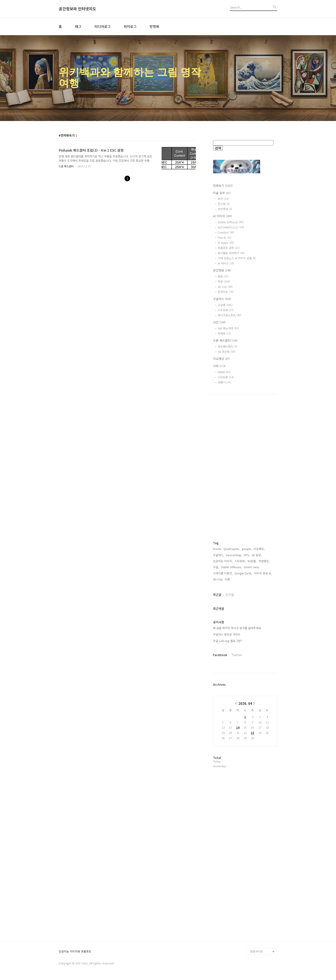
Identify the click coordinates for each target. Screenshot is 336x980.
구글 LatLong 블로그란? (227, 641)
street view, (252, 567)
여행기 (224, 382)
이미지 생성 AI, (263, 573)
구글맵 (225, 305)
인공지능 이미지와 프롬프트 (75, 952)
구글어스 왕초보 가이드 (227, 634)
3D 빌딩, (257, 555)
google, (247, 549)
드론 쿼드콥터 (66, 166)
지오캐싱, (259, 549)
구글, (216, 567)
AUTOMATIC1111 (231, 227)
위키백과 (225, 209)
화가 (223, 199)
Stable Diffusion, (231, 567)
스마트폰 (226, 377)
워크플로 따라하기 (231, 253)
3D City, (218, 579)
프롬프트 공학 (229, 248)
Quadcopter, (232, 549)
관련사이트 (256, 951)
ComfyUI (226, 232)
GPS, (247, 555)
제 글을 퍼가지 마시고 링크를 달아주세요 (237, 628)
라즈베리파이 (227, 347)
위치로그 (130, 26)
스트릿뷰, (240, 561)
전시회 (224, 204)
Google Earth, (243, 573)
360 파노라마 (228, 328)
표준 (223, 276)
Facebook (220, 655)
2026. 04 (245, 703)
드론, (228, 579)
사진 (219, 322)
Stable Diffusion (231, 222)
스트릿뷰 (226, 310)
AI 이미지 (223, 216)
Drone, (217, 549)
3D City (225, 287)
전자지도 (226, 292)
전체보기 (223, 186)
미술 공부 (222, 193)
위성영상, (264, 561)
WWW (224, 372)
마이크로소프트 (229, 315)
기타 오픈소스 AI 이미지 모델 (237, 258)
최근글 (217, 595)
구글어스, (219, 555)
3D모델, (252, 561)
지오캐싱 (221, 359)
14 (238, 727)
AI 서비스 (226, 263)
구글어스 (222, 299)
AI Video (226, 243)
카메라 (224, 333)
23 (252, 733)
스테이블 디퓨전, (223, 573)
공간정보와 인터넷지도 (77, 9)
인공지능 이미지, (223, 561)
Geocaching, (234, 555)
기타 (219, 366)
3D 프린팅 (226, 352)
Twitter (237, 655)
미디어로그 (103, 26)
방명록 (154, 26)
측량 (224, 282)
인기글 (230, 595)
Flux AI (225, 238)
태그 (78, 26)
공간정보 (222, 270)
